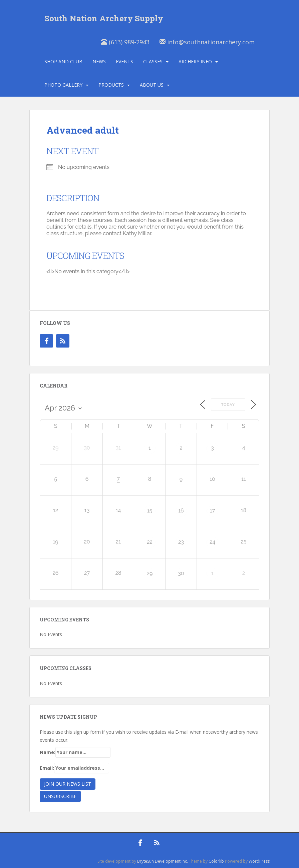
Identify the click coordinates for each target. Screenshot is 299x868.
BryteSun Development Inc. (163, 861)
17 (212, 511)
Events (124, 61)
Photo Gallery (63, 85)
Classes (153, 61)
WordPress (259, 861)
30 (181, 573)
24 (212, 542)
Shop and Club (63, 61)
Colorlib (216, 861)
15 (150, 511)
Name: (75, 752)
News (99, 61)
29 (150, 573)
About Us (152, 85)
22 (150, 542)
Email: (74, 768)
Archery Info (195, 61)
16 (181, 511)
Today (228, 405)
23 (181, 542)
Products (111, 85)
